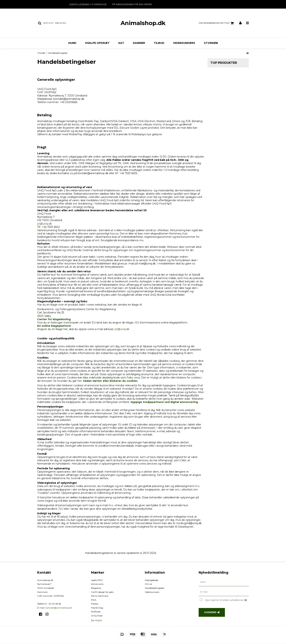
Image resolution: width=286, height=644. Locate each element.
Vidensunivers (184, 43)
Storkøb (211, 43)
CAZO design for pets (102, 592)
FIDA (94, 600)
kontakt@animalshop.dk (59, 608)
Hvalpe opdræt (97, 43)
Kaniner (139, 43)
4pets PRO (97, 580)
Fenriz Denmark (100, 596)
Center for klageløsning (54, 319)
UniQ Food (97, 616)
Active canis (97, 584)
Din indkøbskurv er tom (217, 23)
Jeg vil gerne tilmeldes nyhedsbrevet (227, 600)
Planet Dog (97, 608)
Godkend (210, 612)
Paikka (95, 604)
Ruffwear (96, 612)
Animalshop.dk (143, 23)
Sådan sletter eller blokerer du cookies (110, 381)
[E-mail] (224, 592)
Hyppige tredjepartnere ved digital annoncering (164, 402)
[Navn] (224, 582)
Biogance (96, 588)
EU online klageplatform (54, 326)
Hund (72, 43)
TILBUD (159, 43)
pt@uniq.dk (45, 224)
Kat (121, 43)
